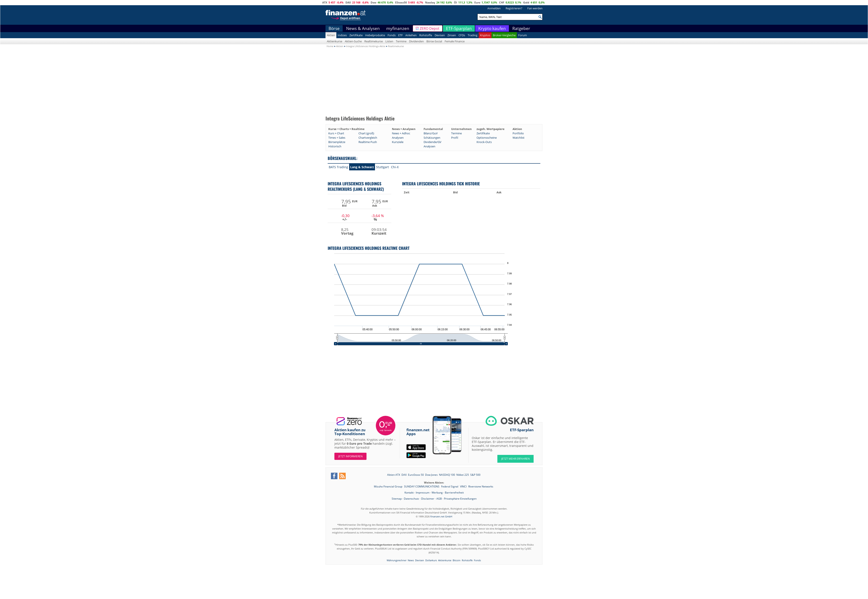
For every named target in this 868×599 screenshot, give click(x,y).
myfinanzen (398, 28)
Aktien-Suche (353, 41)
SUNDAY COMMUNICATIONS (422, 486)
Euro (477, 2)
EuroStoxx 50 (416, 475)
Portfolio (518, 133)
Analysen (398, 138)
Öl (455, 2)
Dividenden (416, 41)
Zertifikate (356, 35)
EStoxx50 (401, 2)
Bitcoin (457, 560)
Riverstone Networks (481, 486)
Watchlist (519, 138)
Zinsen (452, 35)
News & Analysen (363, 28)
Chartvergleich (368, 138)
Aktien (331, 35)
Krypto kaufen (492, 28)
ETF (400, 35)
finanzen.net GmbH (441, 516)
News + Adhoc (401, 133)
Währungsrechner (397, 560)
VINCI (464, 486)
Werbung (437, 493)
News (411, 560)
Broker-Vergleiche (504, 35)
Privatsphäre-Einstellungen (460, 499)
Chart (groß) (366, 133)
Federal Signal (450, 486)
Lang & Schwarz (362, 167)
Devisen (440, 35)
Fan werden (535, 8)
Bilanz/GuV (431, 133)
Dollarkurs (431, 560)
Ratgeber (521, 28)
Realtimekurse (374, 41)
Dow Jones (431, 475)
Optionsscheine (487, 138)
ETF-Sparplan (459, 28)
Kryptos (485, 35)
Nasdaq (430, 2)
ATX (325, 2)
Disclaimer (428, 499)
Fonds (392, 35)
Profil (455, 138)
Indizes (342, 35)
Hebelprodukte (375, 35)
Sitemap (397, 499)
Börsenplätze (337, 142)
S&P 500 (475, 475)
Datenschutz (411, 499)
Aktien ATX (394, 475)
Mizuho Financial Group (388, 486)
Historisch (335, 146)
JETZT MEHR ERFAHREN (515, 459)
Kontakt (409, 493)
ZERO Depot (430, 28)
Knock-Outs (484, 142)
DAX (348, 2)
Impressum (423, 493)
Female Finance (455, 41)
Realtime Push (368, 142)
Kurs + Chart (336, 133)
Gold (526, 2)
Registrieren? (514, 8)
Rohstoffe (426, 35)
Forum (523, 35)
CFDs (462, 35)
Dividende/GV (432, 142)
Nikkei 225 (463, 475)
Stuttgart (382, 167)
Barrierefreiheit (454, 493)
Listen (389, 41)
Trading (473, 35)
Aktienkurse (335, 41)
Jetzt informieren (350, 456)
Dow (373, 2)
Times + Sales (337, 138)
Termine (401, 41)
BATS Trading (338, 167)
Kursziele (398, 142)
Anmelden (494, 8)
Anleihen (411, 35)
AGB (439, 499)
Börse (334, 28)
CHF (502, 2)
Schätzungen (432, 138)
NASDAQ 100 (447, 475)
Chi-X (395, 167)
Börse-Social (434, 41)
